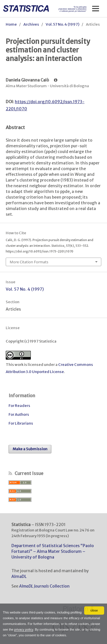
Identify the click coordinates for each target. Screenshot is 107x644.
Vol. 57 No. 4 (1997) (62, 24)
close (94, 610)
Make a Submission (30, 449)
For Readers (19, 406)
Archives (31, 24)
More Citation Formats (29, 262)
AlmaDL (19, 576)
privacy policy (24, 629)
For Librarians (21, 423)
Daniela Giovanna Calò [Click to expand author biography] (32, 80)
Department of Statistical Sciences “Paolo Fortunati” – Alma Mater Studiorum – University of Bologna (53, 551)
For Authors (19, 414)
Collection (44, 586)
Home (11, 24)
